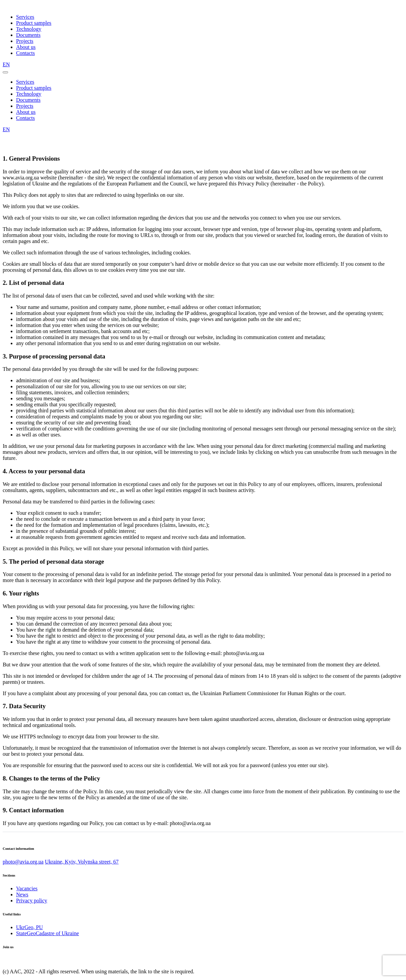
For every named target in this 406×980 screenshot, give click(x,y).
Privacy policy (32, 901)
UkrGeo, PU (29, 927)
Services (25, 17)
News (22, 894)
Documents (28, 35)
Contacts (25, 53)
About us (26, 47)
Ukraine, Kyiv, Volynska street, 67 (82, 862)
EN (6, 64)
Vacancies (27, 888)
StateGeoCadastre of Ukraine (47, 933)
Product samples (34, 23)
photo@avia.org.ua (23, 862)
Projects (25, 41)
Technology (29, 29)
